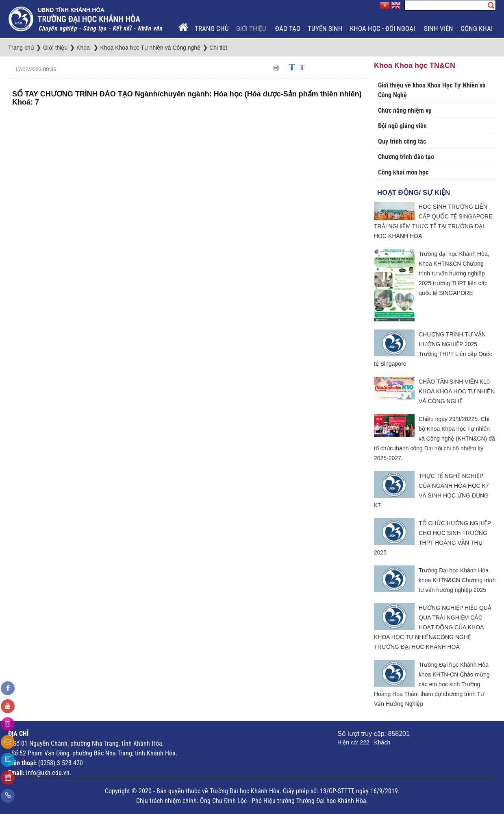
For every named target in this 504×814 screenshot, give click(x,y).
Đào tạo (288, 28)
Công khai (477, 28)
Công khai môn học (403, 172)
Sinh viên (439, 28)
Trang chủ (212, 28)
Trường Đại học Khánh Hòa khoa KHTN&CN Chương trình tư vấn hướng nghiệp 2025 (457, 580)
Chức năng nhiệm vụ (405, 110)
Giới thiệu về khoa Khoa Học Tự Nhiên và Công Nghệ (432, 90)
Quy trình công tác (402, 141)
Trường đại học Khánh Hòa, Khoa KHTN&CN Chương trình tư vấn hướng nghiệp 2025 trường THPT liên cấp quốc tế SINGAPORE (454, 273)
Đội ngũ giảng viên (402, 126)
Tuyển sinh (325, 28)
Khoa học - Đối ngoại (383, 28)
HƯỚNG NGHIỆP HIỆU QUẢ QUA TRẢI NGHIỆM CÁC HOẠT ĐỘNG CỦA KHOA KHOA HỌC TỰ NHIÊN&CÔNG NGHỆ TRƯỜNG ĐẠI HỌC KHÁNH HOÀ (433, 627)
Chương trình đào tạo (406, 157)
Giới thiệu (252, 28)
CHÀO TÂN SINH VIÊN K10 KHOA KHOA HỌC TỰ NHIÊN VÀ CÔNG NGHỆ (457, 391)
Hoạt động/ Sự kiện (414, 193)
